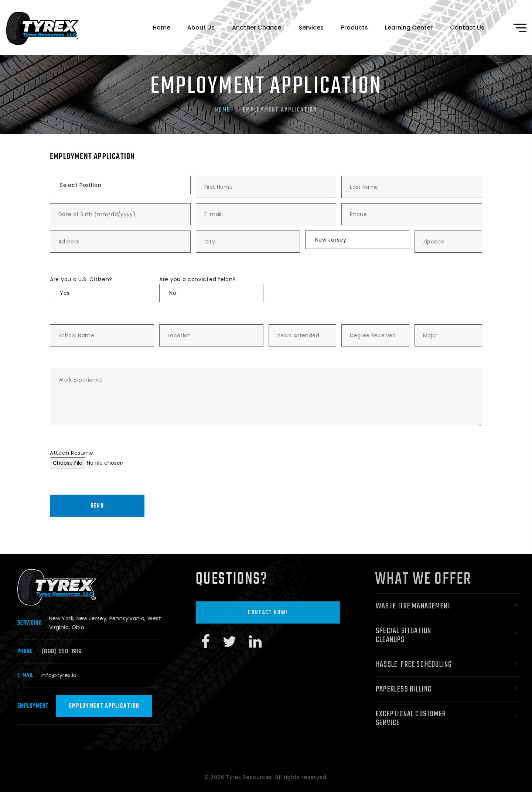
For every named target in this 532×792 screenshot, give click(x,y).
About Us (201, 28)
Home (161, 28)
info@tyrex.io (67, 675)
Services (311, 28)
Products (354, 28)
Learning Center (409, 28)
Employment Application (112, 706)
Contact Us (467, 28)
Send (97, 506)
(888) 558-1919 (69, 651)
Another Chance (257, 28)
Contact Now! (279, 613)
